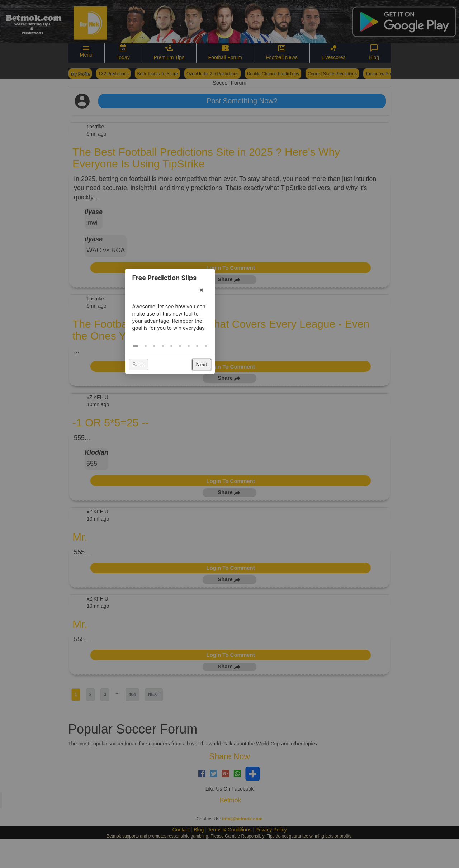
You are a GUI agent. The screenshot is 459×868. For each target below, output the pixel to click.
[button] (195, 459)
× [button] (261, 403)
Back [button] (198, 477)
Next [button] (261, 477)
